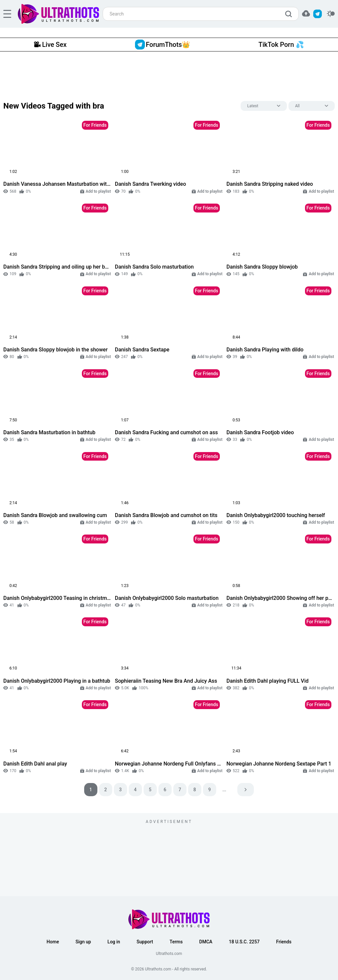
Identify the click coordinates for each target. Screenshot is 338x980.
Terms (176, 942)
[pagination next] (246, 790)
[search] (290, 14)
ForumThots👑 (163, 45)
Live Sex (50, 45)
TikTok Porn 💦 (281, 45)
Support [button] (145, 942)
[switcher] (331, 14)
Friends (284, 942)
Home (53, 942)
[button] (306, 13)
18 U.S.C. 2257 (244, 942)
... (224, 790)
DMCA (206, 942)
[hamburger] (7, 14)
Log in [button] (114, 942)
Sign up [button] (83, 942)
